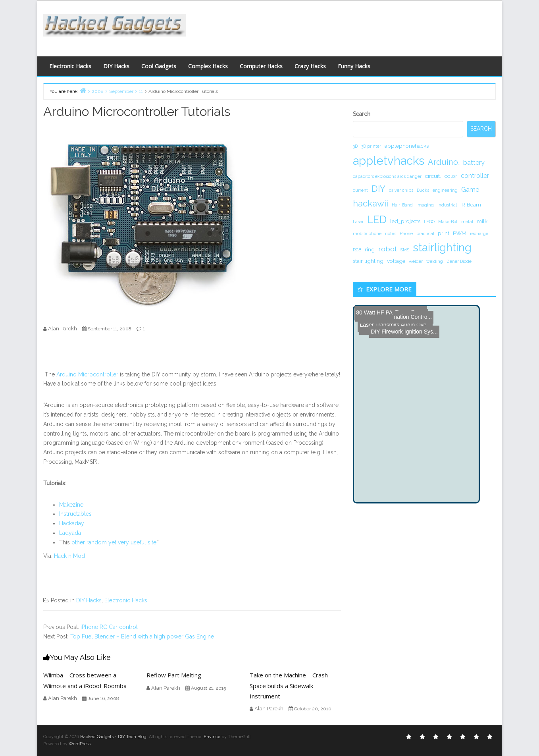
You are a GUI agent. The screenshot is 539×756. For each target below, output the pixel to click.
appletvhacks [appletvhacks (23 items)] (389, 161)
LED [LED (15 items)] (377, 219)
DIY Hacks (116, 66)
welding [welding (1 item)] (435, 261)
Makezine (71, 505)
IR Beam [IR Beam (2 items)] (471, 204)
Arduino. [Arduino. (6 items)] (444, 162)
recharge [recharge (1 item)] (479, 233)
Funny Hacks (354, 66)
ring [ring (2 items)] (370, 249)
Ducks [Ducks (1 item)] (423, 190)
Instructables (75, 514)
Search (362, 114)
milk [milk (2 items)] (482, 221)
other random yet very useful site (114, 542)
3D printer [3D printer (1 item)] (371, 146)
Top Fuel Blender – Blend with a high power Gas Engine (142, 636)
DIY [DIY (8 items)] (378, 189)
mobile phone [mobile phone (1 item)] (367, 233)
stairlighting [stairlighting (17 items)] (442, 247)
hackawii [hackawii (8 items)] (371, 203)
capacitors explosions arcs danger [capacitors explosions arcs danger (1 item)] (387, 176)
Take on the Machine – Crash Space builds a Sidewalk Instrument (289, 686)
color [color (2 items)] (451, 176)
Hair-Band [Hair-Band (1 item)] (402, 205)
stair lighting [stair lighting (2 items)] (368, 261)
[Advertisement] (347, 26)
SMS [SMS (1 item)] (405, 250)
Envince (212, 737)
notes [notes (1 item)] (391, 233)
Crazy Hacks (310, 66)
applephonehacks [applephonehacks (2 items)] (407, 146)
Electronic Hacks (70, 66)
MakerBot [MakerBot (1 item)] (448, 222)
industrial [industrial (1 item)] (447, 205)
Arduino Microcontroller (87, 374)
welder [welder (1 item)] (416, 261)
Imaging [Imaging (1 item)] (425, 205)
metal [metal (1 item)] (467, 222)
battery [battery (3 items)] (474, 163)
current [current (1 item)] (360, 190)
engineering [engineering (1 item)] (445, 190)
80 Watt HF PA (374, 312)
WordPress (80, 744)
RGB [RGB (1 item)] (357, 250)
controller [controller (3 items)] (475, 176)
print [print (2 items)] (444, 233)
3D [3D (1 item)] (355, 146)
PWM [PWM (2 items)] (460, 233)
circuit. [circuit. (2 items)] (433, 176)
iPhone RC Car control (109, 627)
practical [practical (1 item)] (425, 233)
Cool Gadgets (159, 66)
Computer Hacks (261, 66)
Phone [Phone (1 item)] (406, 233)
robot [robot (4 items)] (388, 249)
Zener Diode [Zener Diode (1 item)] (459, 261)
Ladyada (70, 533)
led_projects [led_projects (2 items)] (405, 221)
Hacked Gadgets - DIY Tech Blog (113, 737)
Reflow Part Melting (174, 675)
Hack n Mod (69, 556)
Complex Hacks (208, 66)
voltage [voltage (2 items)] (396, 261)
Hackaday (72, 523)
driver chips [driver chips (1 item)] (401, 190)
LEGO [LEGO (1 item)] (429, 222)
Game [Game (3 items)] (470, 190)
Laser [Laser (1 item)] (358, 222)
